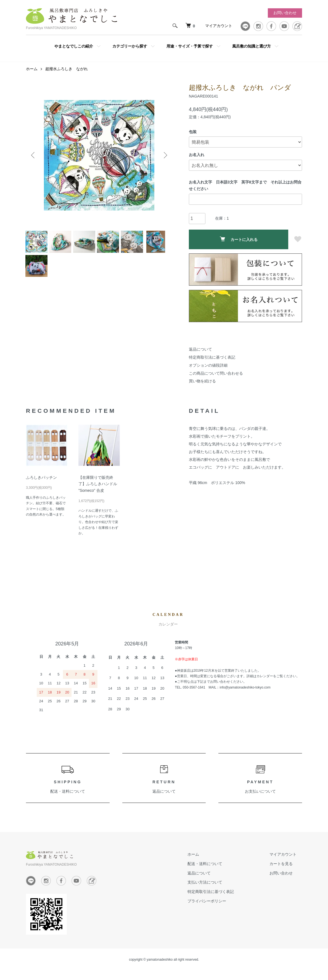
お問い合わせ (285, 13)
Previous (34, 159)
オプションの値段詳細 (208, 369)
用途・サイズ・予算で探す (190, 46)
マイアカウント (219, 26)
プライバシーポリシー (223, 905)
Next (164, 159)
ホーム (32, 73)
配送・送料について (68, 795)
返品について (200, 353)
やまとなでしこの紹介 (74, 46)
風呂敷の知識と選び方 (252, 46)
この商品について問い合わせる (216, 377)
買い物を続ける (202, 385)
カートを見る (287, 868)
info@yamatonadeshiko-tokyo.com (245, 691)
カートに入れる (239, 243)
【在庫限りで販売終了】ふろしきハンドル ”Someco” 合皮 (98, 488)
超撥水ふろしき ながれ (67, 73)
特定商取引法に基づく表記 (212, 361)
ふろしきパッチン (41, 481)
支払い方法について (221, 886)
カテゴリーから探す (130, 46)
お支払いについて (260, 795)
